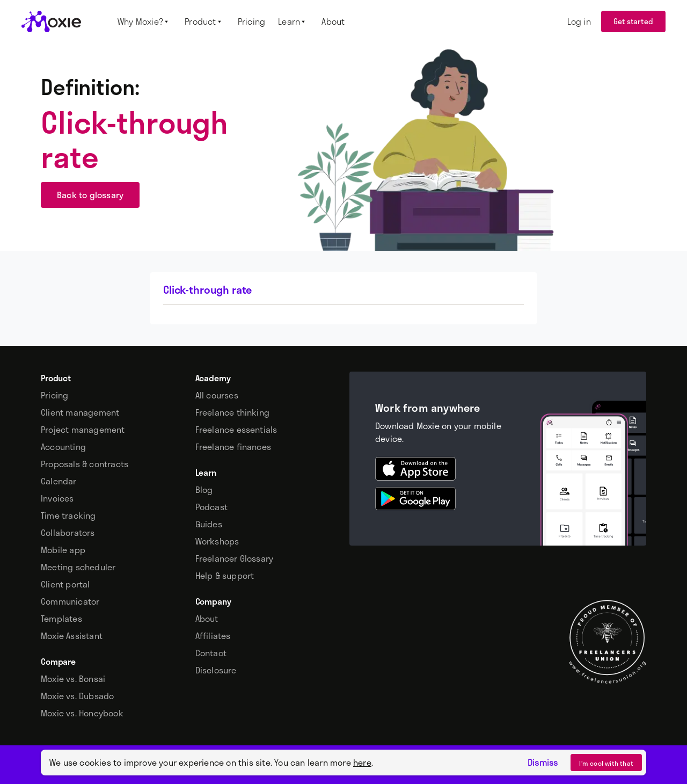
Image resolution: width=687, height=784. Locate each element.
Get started (633, 21)
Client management (80, 412)
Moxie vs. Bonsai (73, 679)
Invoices (57, 498)
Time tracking (68, 516)
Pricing (54, 395)
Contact (211, 653)
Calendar (59, 481)
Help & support (225, 576)
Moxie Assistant (72, 636)
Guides (209, 524)
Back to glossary (90, 195)
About (207, 619)
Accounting (63, 447)
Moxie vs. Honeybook (82, 713)
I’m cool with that (606, 763)
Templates (61, 619)
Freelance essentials (236, 430)
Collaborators (68, 533)
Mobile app (63, 550)
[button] (145, 21)
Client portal (65, 584)
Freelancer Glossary (235, 558)
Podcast (211, 507)
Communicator (70, 601)
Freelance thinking (233, 412)
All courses (217, 395)
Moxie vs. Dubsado (77, 696)
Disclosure (216, 670)
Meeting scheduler (78, 567)
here (362, 762)
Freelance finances (233, 447)
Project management (83, 430)
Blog (204, 490)
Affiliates (213, 636)
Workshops (217, 541)
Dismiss (543, 763)
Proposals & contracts (85, 464)
